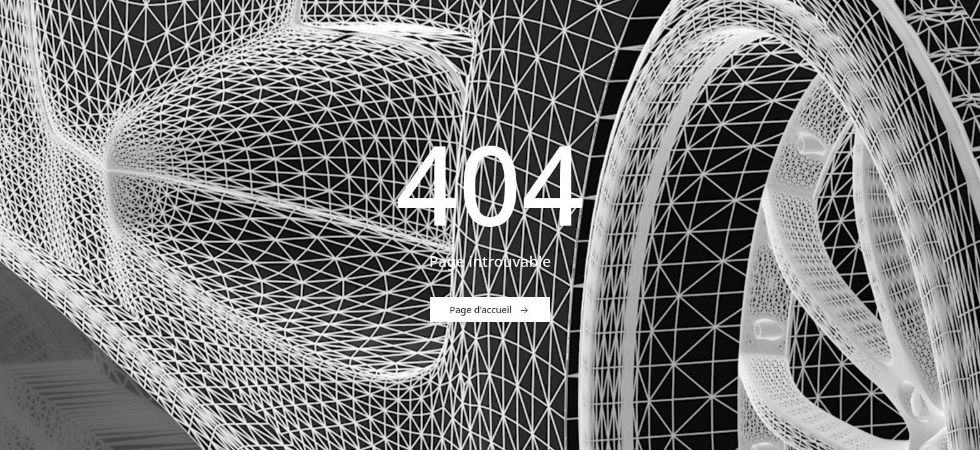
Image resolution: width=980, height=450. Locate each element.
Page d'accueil (490, 310)
